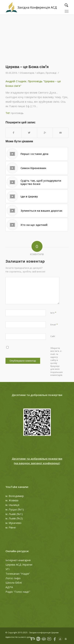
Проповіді (51, 73)
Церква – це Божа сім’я (27, 67)
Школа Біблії (14, 582)
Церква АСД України (19, 564)
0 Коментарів (27, 73)
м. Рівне (11, 527)
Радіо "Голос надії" (18, 592)
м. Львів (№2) (14, 518)
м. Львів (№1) (14, 514)
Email (54, 324)
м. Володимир (15, 496)
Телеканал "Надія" (18, 574)
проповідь (17, 113)
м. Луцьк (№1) (15, 509)
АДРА (9, 587)
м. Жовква (12, 500)
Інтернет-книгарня (18, 560)
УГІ (8, 569)
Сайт (53, 336)
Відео (41, 73)
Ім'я (53, 313)
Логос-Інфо (13, 578)
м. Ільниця (12, 505)
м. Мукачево (13, 523)
